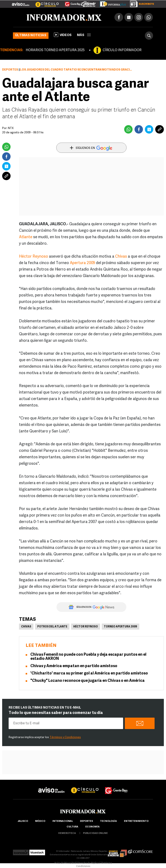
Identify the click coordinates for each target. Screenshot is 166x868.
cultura (72, 827)
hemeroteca (67, 833)
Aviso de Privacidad (65, 863)
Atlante (26, 237)
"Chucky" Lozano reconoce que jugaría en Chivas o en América (88, 681)
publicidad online (95, 833)
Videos (63, 35)
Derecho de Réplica (88, 863)
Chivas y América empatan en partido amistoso (74, 666)
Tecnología (108, 821)
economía (92, 827)
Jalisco (23, 821)
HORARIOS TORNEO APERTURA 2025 (55, 50)
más (84, 35)
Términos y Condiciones (65, 737)
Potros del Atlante (52, 627)
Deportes (10, 70)
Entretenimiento (136, 821)
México (40, 821)
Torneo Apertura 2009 (121, 627)
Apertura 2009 (82, 263)
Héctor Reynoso (34, 257)
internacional (63, 821)
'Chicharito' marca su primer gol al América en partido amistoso (89, 673)
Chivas (121, 257)
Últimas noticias (31, 35)
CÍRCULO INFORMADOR (122, 50)
